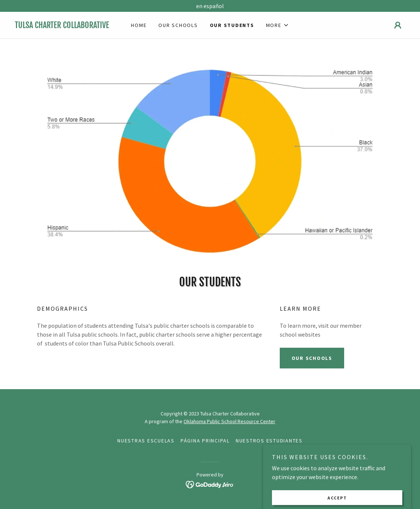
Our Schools (312, 358)
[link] (64, 26)
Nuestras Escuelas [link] (146, 441)
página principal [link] (205, 441)
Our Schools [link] (178, 25)
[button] (278, 25)
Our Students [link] (232, 25)
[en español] (210, 6)
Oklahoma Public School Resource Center (229, 421)
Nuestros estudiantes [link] (269, 441)
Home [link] (139, 25)
